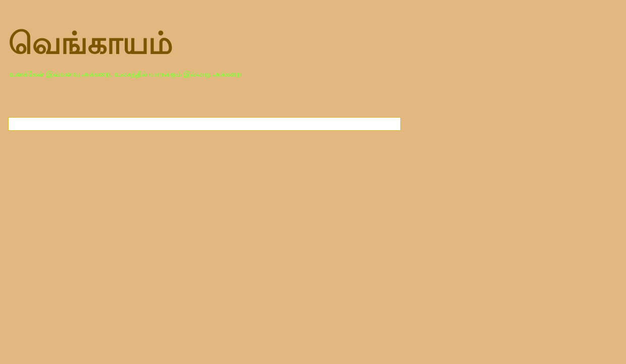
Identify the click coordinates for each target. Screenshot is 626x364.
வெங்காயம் (90, 44)
